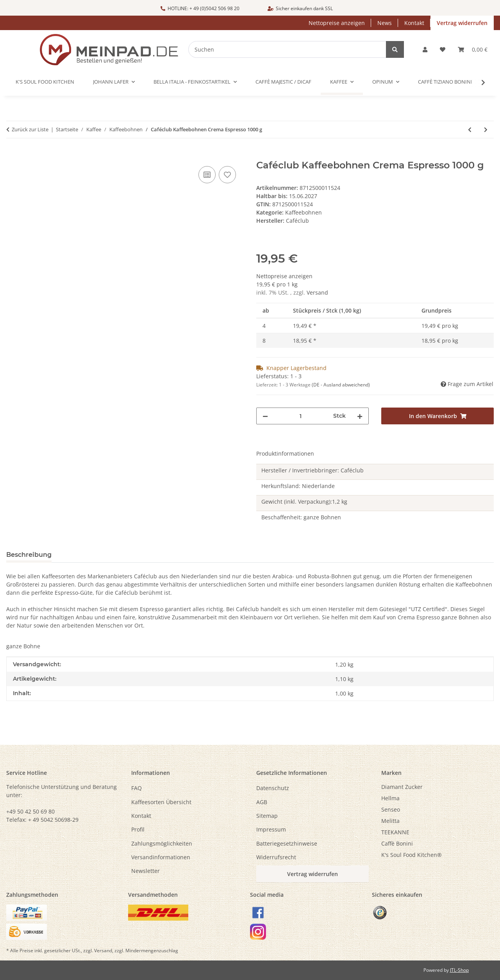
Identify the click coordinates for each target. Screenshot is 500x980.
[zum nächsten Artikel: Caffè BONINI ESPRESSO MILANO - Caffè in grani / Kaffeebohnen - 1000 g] (486, 130)
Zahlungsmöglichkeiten (162, 843)
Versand (317, 292)
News (385, 23)
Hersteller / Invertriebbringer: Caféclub (312, 470)
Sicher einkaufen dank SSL (300, 8)
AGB (262, 802)
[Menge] (301, 416)
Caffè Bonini (397, 843)
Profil (138, 829)
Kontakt (414, 23)
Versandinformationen (161, 857)
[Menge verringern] (265, 416)
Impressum (271, 829)
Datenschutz (273, 788)
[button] (425, 49)
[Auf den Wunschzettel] (227, 175)
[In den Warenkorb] (12, 156)
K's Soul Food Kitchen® (412, 855)
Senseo (391, 809)
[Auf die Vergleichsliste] (207, 175)
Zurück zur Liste (30, 129)
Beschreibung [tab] (29, 555)
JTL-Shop (459, 970)
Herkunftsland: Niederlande (298, 486)
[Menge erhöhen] (360, 416)
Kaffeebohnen (304, 212)
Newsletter (146, 871)
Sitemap (267, 816)
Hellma (390, 798)
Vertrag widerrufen (462, 23)
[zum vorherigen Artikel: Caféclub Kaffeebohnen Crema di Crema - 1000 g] (470, 130)
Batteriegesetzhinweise (287, 843)
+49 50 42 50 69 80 (30, 811)
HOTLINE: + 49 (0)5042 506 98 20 (200, 8)
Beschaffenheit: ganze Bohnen (301, 517)
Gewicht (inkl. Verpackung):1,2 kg (304, 502)
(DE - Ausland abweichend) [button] (341, 385)
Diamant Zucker (402, 787)
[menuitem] (437, 787)
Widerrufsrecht (276, 857)
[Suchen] (293, 49)
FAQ (137, 788)
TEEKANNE (395, 832)
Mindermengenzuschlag (152, 950)
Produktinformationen (285, 453)
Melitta (390, 821)
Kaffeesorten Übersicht (161, 802)
